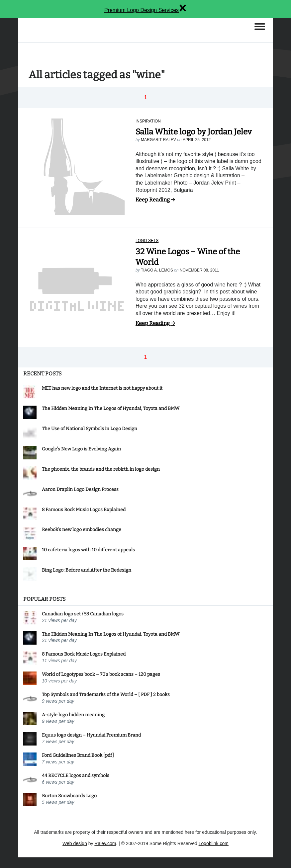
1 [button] (146, 97)
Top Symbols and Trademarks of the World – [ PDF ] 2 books (106, 695)
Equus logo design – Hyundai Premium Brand (91, 735)
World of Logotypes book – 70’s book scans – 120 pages (101, 674)
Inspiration (148, 121)
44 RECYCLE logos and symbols (76, 776)
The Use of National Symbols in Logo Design (90, 429)
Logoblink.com (214, 843)
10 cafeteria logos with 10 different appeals (88, 550)
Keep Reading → (155, 200)
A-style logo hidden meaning (73, 715)
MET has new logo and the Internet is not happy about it (102, 388)
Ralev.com (105, 843)
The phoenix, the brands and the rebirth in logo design (101, 469)
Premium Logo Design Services (142, 10)
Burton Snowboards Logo (69, 796)
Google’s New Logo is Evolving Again (81, 449)
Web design (75, 843)
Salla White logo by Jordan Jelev (194, 132)
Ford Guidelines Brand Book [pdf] (78, 755)
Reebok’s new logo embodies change (82, 530)
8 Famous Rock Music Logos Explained (84, 510)
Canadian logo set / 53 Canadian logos (83, 614)
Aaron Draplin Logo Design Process (80, 489)
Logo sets (147, 241)
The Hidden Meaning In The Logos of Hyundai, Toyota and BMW (111, 408)
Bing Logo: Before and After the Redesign (87, 570)
